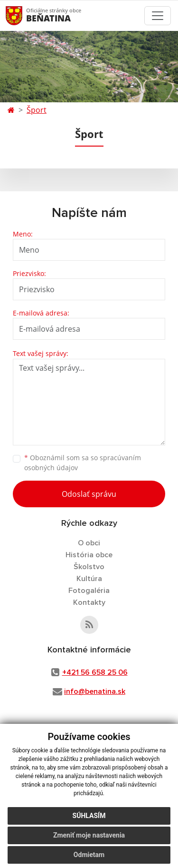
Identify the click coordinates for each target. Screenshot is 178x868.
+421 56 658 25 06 (95, 672)
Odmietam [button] (89, 855)
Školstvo (89, 567)
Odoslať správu (89, 494)
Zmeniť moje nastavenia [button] (89, 835)
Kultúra (89, 579)
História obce (89, 555)
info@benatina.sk (95, 691)
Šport (37, 110)
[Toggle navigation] (158, 16)
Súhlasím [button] (89, 816)
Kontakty (89, 602)
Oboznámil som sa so (83, 463)
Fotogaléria (89, 591)
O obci (89, 543)
